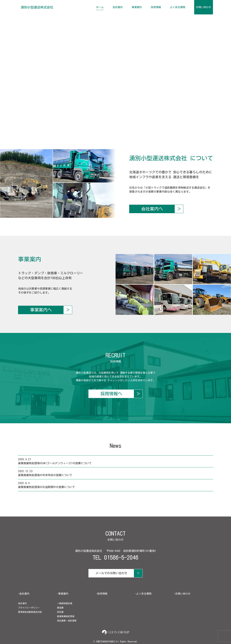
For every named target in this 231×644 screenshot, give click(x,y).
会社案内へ (152, 209)
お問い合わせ (204, 7)
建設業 (60, 608)
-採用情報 (102, 594)
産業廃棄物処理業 (66, 616)
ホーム (100, 7)
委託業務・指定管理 (67, 621)
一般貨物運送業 (65, 603)
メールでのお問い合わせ (111, 573)
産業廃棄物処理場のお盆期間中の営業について (46, 487)
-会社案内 (24, 594)
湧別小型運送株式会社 (37, 7)
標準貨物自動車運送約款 (30, 612)
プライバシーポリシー (29, 608)
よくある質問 (178, 7)
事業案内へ (41, 310)
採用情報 (156, 7)
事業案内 (137, 7)
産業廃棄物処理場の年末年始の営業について (45, 475)
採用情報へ (111, 394)
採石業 (60, 612)
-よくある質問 (143, 594)
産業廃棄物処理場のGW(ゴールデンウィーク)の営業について (55, 463)
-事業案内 (63, 594)
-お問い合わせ (182, 594)
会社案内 (118, 7)
